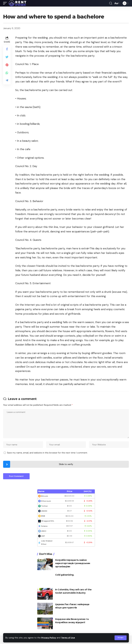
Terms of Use (69, 638)
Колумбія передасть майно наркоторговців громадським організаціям (73, 564)
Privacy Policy (49, 638)
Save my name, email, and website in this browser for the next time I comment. (47, 453)
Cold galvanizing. (65, 575)
